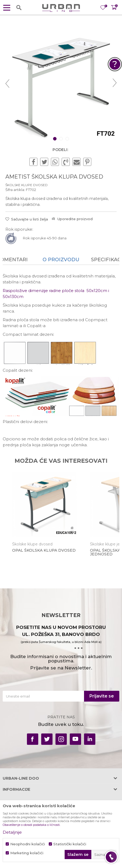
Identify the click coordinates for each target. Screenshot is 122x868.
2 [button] (62, 139)
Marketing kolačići (27, 853)
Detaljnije (12, 832)
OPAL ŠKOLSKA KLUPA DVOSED (44, 550)
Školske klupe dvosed (27, 185)
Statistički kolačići (70, 844)
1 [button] (55, 139)
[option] (61, 83)
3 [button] (68, 139)
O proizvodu (61, 260)
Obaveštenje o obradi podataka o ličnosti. (32, 825)
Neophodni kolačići (28, 844)
